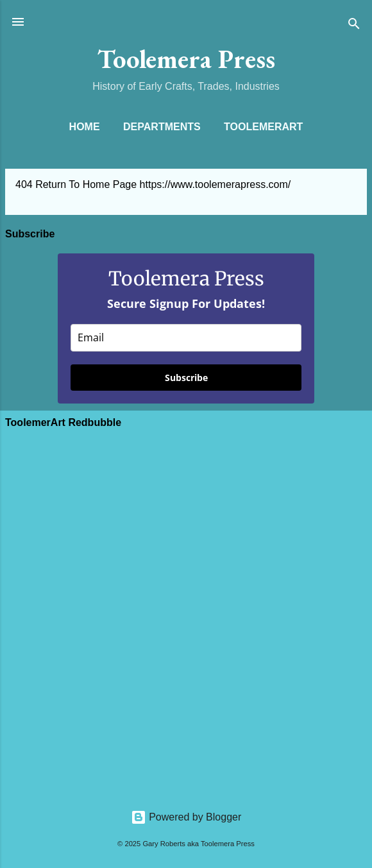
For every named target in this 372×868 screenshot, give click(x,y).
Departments (162, 127)
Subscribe (186, 378)
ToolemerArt (263, 127)
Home (85, 127)
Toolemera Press (186, 59)
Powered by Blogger (186, 817)
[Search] (354, 26)
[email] (186, 338)
